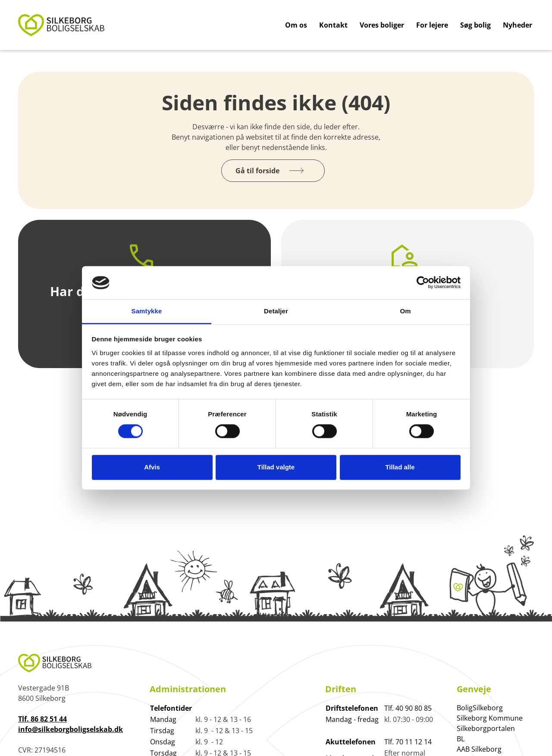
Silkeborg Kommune (490, 718)
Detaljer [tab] (276, 311)
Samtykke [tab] (147, 311)
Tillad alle (400, 467)
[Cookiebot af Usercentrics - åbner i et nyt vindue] (423, 283)
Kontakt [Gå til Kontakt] (333, 25)
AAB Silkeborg (479, 749)
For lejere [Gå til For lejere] (432, 25)
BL (461, 739)
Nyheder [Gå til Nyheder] (517, 25)
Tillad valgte (276, 467)
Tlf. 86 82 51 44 (42, 719)
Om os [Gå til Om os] (296, 25)
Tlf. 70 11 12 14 (408, 742)
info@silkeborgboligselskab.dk (71, 729)
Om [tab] (405, 311)
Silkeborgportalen (486, 728)
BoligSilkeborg (480, 708)
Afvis (152, 467)
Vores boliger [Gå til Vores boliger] (382, 25)
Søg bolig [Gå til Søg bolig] (475, 25)
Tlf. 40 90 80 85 (408, 708)
